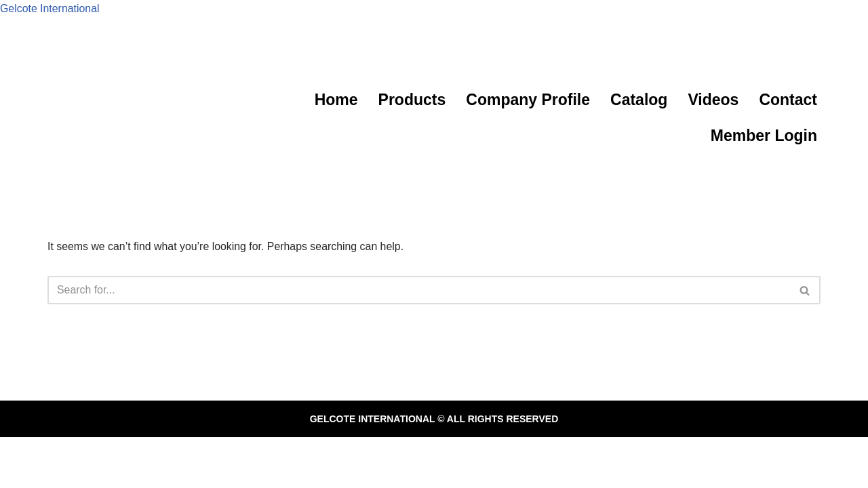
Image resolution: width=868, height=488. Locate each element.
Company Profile (528, 100)
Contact (788, 100)
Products (412, 100)
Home (336, 100)
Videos (713, 100)
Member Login (764, 136)
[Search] (419, 290)
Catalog (639, 100)
